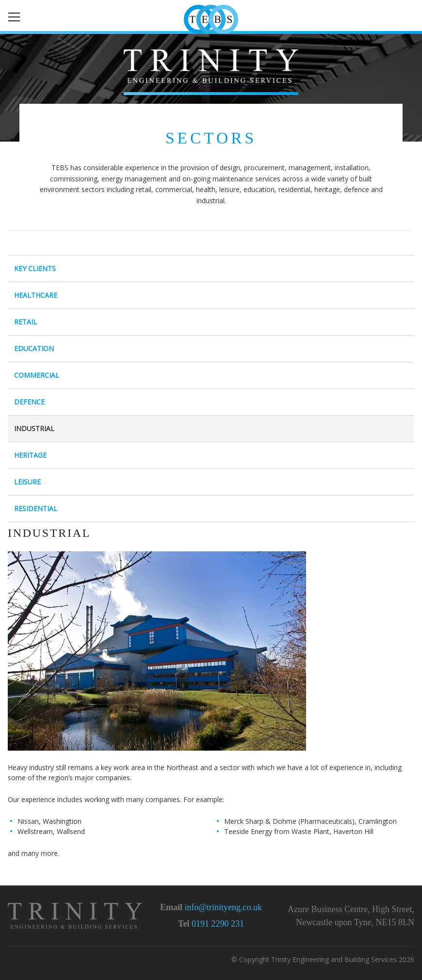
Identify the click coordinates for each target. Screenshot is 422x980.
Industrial (34, 428)
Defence (29, 402)
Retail (25, 322)
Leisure (27, 482)
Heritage (30, 455)
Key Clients (35, 268)
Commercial (37, 375)
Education (34, 348)
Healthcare (36, 295)
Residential (36, 508)
